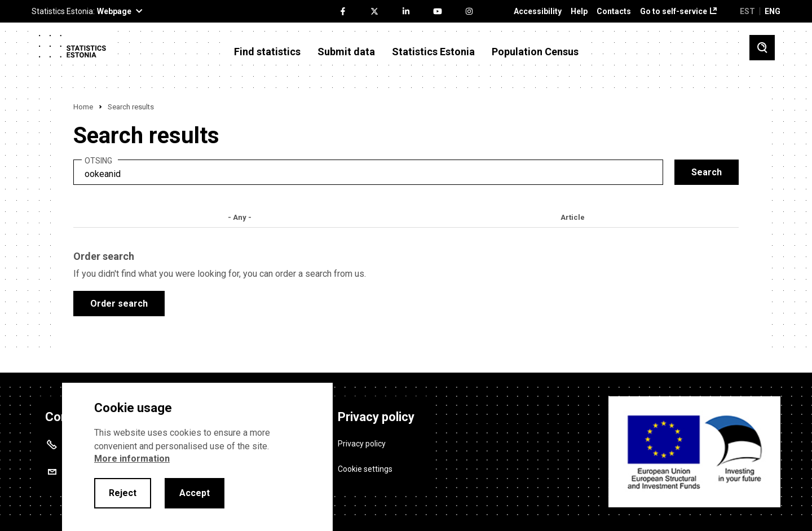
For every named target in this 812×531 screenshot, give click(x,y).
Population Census (535, 52)
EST (747, 11)
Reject (123, 493)
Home (83, 107)
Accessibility (538, 12)
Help (579, 12)
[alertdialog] (197, 457)
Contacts (614, 12)
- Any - (240, 217)
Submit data (346, 52)
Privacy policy (362, 444)
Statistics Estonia (433, 52)
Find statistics (267, 52)
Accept (195, 493)
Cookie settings (365, 469)
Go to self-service (674, 12)
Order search (119, 304)
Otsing (98, 161)
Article (573, 217)
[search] (368, 172)
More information (132, 459)
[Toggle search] (762, 48)
